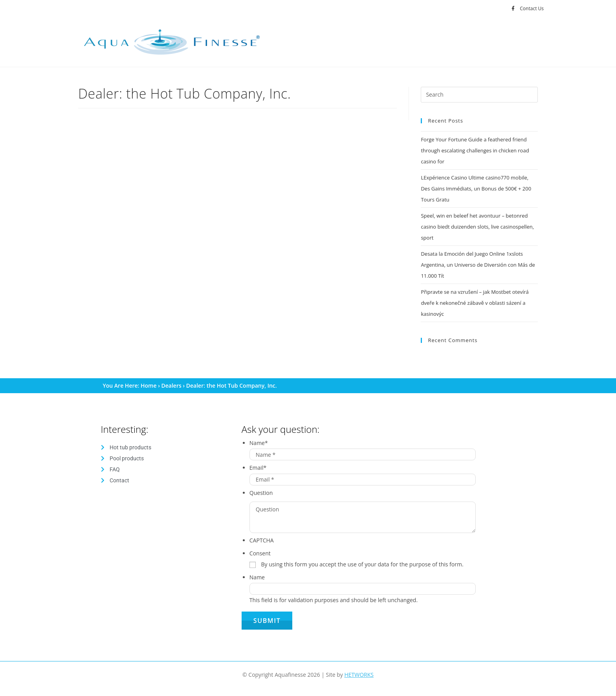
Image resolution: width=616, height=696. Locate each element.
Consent (260, 553)
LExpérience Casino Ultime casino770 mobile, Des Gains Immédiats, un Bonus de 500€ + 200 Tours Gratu (476, 189)
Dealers (171, 386)
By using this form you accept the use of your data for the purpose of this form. (362, 564)
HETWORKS (359, 675)
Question (261, 493)
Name (259, 443)
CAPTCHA (262, 540)
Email (258, 468)
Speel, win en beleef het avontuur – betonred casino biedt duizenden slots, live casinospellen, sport (477, 227)
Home (149, 386)
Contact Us (532, 8)
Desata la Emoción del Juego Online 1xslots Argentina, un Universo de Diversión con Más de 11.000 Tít (478, 265)
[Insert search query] (479, 95)
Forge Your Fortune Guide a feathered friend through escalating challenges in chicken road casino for (475, 150)
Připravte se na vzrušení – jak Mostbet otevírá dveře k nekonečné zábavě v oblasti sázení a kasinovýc (475, 303)
